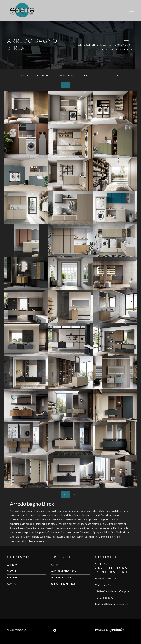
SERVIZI (11, 571)
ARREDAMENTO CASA (64, 571)
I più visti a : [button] (111, 76)
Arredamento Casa (92, 45)
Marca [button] (23, 76)
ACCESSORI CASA (61, 577)
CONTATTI (13, 584)
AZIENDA (12, 565)
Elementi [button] (44, 76)
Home (127, 41)
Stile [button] (88, 76)
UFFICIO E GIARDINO (63, 584)
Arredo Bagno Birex (117, 49)
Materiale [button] (68, 76)
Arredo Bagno (120, 45)
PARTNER (12, 577)
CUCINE (56, 565)
